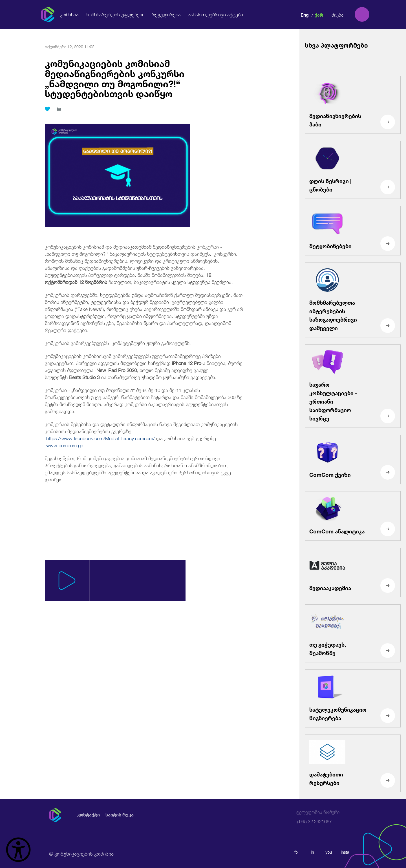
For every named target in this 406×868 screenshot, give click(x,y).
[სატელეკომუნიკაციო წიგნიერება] (353, 698)
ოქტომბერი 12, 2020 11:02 (70, 46)
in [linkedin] (313, 852)
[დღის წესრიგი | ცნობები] (353, 170)
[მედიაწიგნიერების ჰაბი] (353, 105)
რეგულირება (166, 14)
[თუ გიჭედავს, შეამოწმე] (353, 633)
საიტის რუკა (120, 815)
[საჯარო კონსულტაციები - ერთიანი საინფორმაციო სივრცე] (353, 386)
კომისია (69, 14)
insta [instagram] (345, 852)
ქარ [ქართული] (319, 14)
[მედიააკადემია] (353, 573)
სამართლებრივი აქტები (215, 14)
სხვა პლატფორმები (336, 44)
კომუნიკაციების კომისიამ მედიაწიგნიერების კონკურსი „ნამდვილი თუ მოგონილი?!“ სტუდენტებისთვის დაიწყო (115, 78)
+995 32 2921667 (318, 817)
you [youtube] (329, 852)
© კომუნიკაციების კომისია (81, 853)
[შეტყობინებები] (353, 231)
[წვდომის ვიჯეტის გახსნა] (18, 850)
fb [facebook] (296, 852)
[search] (362, 14)
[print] (59, 109)
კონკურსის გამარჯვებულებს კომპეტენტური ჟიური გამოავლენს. (118, 343)
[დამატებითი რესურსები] (353, 764)
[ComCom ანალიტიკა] (353, 516)
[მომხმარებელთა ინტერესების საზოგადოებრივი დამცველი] (353, 300)
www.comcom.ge (65, 445)
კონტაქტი (89, 815)
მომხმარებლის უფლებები (115, 14)
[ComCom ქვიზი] (353, 460)
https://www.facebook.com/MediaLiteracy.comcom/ (101, 438)
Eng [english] (305, 14)
